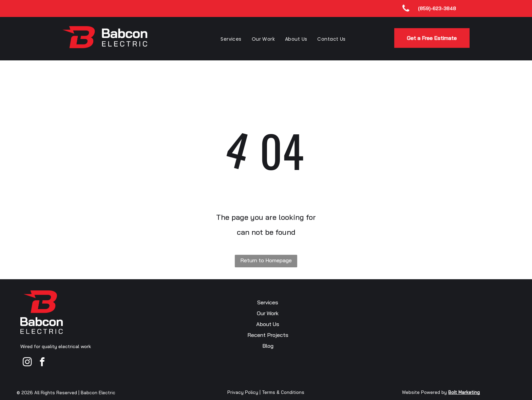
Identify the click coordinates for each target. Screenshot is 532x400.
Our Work (268, 313)
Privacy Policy (243, 392)
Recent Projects (268, 335)
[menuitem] (231, 39)
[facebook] (42, 363)
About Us (268, 324)
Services (268, 302)
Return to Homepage (266, 260)
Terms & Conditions (283, 392)
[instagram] (27, 363)
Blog (268, 346)
